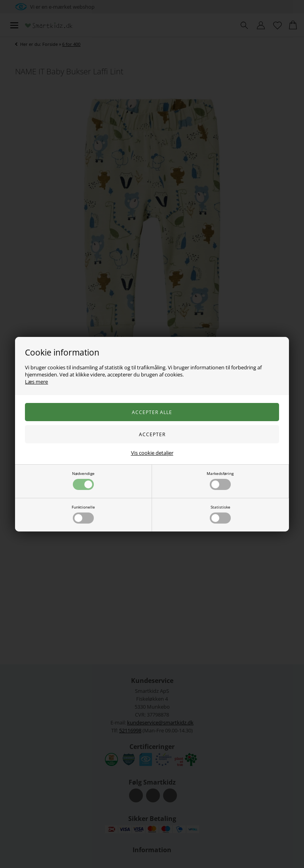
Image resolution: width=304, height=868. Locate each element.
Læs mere (36, 382)
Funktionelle (83, 514)
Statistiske (220, 514)
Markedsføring (220, 480)
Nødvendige (83, 480)
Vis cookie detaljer (152, 453)
